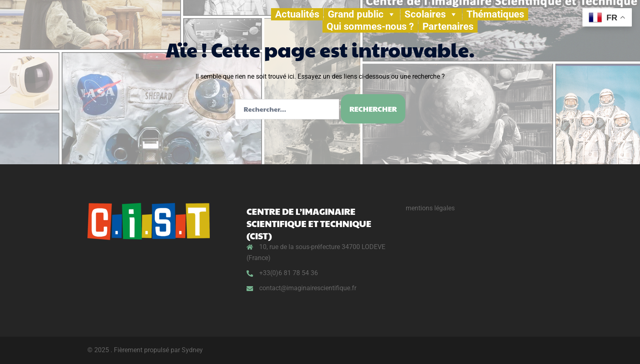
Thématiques (495, 14)
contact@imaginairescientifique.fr (308, 288)
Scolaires (431, 14)
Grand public (362, 14)
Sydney (192, 350)
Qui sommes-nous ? (370, 26)
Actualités (297, 14)
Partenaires (448, 26)
